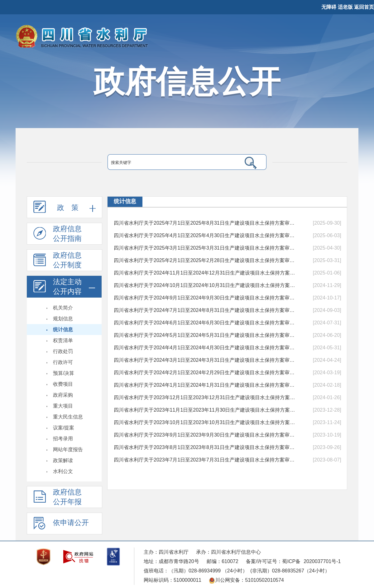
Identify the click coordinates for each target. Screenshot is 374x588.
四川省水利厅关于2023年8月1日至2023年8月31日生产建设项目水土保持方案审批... (205, 447)
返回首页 (364, 7)
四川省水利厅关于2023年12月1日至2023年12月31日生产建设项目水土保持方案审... (205, 397)
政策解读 (63, 460)
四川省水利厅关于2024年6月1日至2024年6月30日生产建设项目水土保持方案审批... (205, 323)
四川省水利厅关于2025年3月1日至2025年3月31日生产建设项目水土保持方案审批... (205, 248)
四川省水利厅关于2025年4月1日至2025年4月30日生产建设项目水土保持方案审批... (205, 235)
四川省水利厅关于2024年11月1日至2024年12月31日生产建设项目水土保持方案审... (205, 273)
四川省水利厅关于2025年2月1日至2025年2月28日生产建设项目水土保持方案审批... (205, 260)
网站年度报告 (68, 449)
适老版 (345, 7)
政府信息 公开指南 (58, 235)
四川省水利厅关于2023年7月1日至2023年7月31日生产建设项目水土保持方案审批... (205, 460)
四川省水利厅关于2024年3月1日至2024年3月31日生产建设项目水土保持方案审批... (205, 360)
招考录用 (63, 439)
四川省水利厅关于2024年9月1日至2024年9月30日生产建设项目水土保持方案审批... (205, 298)
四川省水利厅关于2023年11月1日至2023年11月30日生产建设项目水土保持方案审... (205, 410)
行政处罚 (63, 351)
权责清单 (63, 340)
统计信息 (63, 330)
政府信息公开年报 (58, 498)
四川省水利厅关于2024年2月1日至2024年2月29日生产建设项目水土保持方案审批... (205, 373)
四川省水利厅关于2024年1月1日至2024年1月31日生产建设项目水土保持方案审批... (205, 385)
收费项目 (63, 384)
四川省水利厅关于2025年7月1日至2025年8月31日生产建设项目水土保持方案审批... (205, 223)
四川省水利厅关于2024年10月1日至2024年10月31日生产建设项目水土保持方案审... (205, 285)
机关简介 (63, 308)
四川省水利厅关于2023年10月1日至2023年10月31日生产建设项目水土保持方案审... (205, 422)
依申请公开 (61, 526)
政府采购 (63, 395)
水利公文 (63, 471)
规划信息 (63, 319)
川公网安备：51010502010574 (246, 580)
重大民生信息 (68, 417)
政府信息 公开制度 (58, 261)
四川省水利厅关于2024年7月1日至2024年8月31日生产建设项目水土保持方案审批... (205, 310)
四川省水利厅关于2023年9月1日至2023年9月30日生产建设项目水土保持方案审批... (205, 435)
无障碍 (329, 7)
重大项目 (63, 406)
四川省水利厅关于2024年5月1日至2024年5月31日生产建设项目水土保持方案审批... (205, 335)
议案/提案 (64, 428)
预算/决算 (64, 373)
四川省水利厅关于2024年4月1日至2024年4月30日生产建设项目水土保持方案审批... (205, 348)
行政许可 (63, 362)
